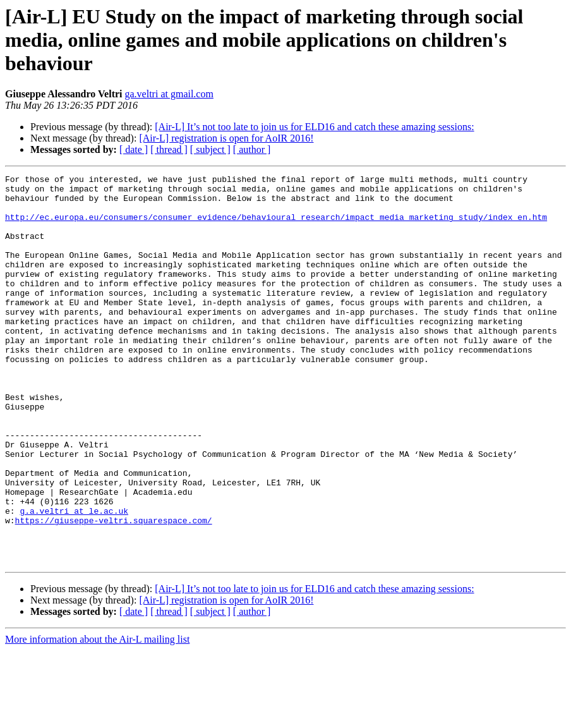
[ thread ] (169, 149)
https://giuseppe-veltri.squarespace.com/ (114, 590)
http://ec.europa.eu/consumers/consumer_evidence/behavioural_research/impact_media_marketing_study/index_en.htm (276, 226)
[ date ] (134, 149)
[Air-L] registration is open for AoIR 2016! (226, 138)
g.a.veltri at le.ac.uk (74, 579)
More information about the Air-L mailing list (97, 717)
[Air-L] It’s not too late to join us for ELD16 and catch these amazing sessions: (314, 127)
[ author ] (252, 149)
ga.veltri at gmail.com (169, 94)
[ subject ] (210, 149)
